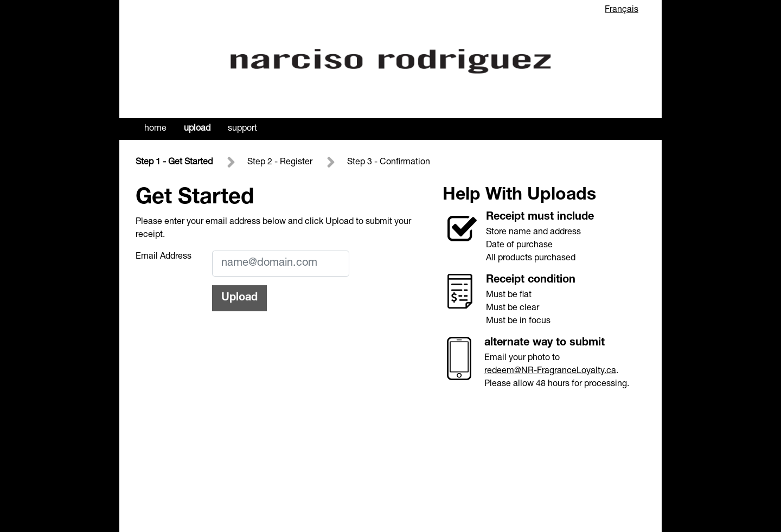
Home (155, 129)
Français (622, 10)
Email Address (164, 257)
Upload (197, 129)
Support (242, 129)
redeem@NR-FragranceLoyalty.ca (550, 371)
